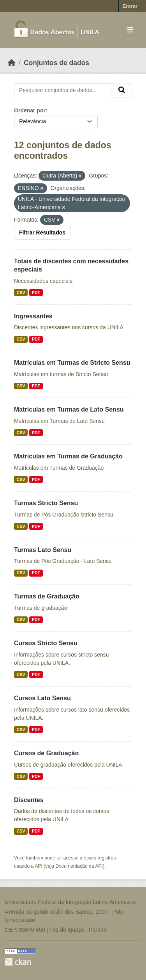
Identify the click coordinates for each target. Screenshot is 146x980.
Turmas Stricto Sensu (46, 503)
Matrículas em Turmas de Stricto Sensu (72, 363)
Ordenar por (30, 110)
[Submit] (122, 90)
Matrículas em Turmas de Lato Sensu (69, 409)
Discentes (29, 800)
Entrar (130, 6)
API (39, 866)
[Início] (12, 63)
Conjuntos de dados (56, 63)
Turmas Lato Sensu (43, 550)
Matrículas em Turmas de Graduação (68, 456)
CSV (21, 293)
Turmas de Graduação (47, 596)
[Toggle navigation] (130, 30)
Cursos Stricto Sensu (46, 643)
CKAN (18, 962)
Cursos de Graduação (46, 753)
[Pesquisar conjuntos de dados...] (63, 90)
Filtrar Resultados (42, 233)
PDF (36, 293)
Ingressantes (33, 316)
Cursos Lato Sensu (42, 698)
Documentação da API (79, 866)
